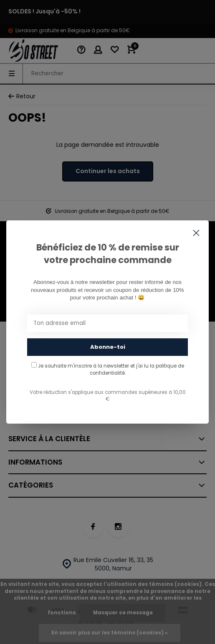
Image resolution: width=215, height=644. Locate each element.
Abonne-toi (108, 347)
